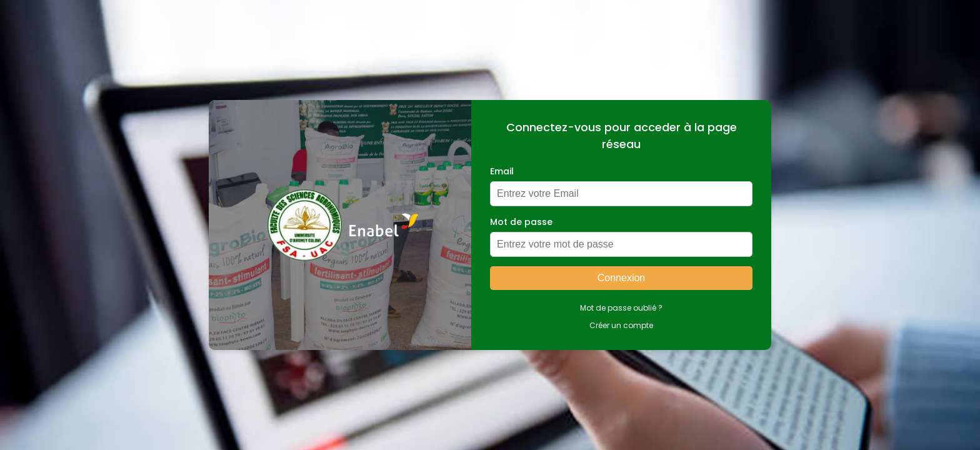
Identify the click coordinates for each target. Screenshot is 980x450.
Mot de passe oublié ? (621, 308)
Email (502, 171)
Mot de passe (521, 222)
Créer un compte (621, 325)
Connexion (622, 278)
